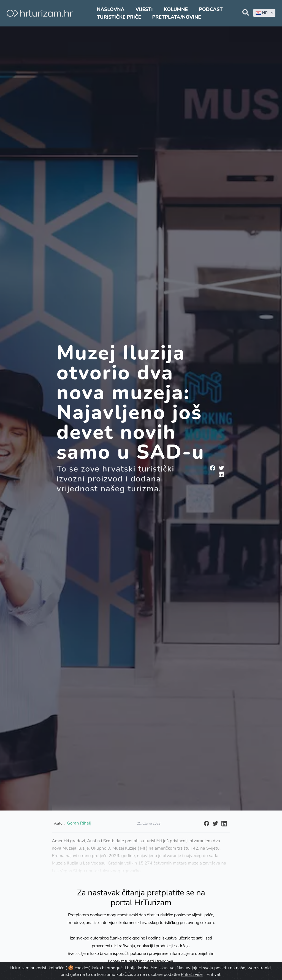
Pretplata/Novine (177, 17)
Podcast (211, 9)
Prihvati (214, 974)
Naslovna (111, 9)
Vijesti (144, 9)
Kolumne (176, 9)
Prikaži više (192, 974)
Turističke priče (119, 17)
